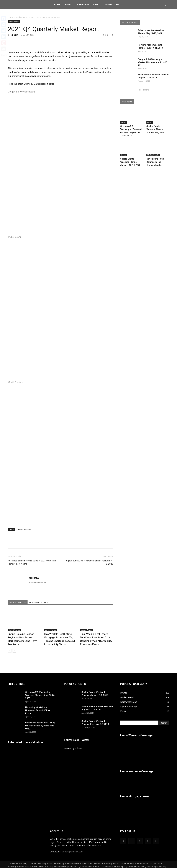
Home (57, 4)
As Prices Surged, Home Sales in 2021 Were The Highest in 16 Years (32, 562)
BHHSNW (14, 35)
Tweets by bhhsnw (73, 744)
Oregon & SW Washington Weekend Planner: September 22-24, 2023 (132, 129)
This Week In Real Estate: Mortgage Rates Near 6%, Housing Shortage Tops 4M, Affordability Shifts (60, 637)
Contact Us (112, 4)
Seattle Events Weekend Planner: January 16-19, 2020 (131, 157)
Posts (68, 4)
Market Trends (22, 17)
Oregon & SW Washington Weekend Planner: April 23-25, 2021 (153, 62)
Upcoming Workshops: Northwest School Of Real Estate (38, 706)
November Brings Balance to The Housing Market (157, 157)
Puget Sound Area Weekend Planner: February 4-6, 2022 (89, 562)
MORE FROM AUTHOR (43, 603)
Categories (82, 4)
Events (124, 122)
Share (4, 55)
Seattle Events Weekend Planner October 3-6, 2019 (157, 129)
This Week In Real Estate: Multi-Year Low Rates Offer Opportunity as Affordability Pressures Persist (96, 637)
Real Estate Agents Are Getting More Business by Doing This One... (40, 721)
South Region (15, 382)
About (97, 4)
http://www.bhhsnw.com (37, 582)
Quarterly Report (24, 529)
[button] (166, 5)
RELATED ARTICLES (19, 603)
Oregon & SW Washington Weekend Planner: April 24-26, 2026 (40, 691)
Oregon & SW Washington (21, 92)
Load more (145, 90)
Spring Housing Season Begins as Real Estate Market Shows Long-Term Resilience (23, 637)
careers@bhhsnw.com (72, 847)
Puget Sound (15, 237)
